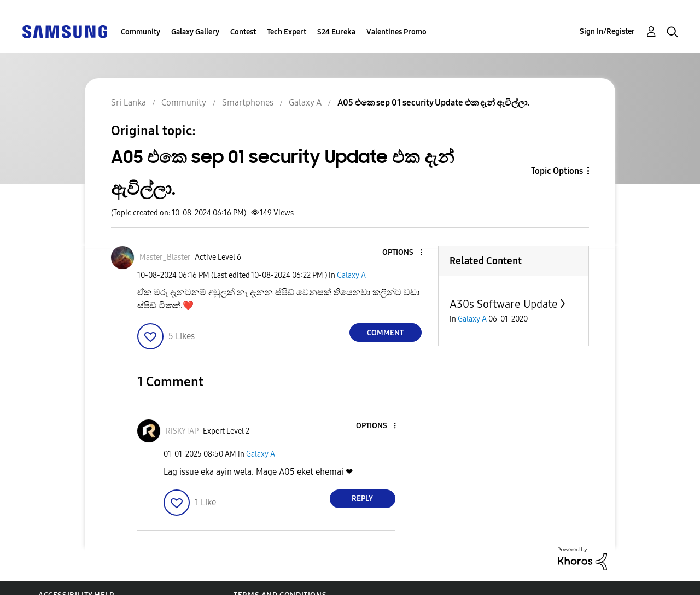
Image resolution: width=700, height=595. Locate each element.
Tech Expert (287, 32)
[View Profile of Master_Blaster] (165, 257)
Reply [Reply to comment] (362, 498)
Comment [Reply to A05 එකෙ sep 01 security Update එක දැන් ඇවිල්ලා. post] (385, 333)
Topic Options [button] (557, 171)
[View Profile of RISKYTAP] (182, 431)
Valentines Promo (396, 32)
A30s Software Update (504, 304)
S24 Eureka (336, 32)
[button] (402, 253)
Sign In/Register (607, 31)
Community (141, 32)
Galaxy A (351, 275)
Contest (243, 32)
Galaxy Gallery (195, 32)
